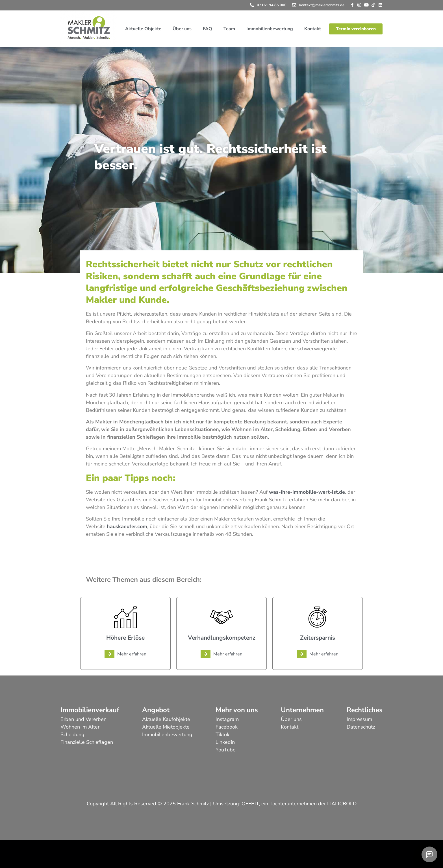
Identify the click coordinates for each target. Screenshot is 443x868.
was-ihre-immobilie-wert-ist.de (307, 492)
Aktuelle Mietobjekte (166, 727)
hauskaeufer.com (127, 526)
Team (229, 29)
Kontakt (313, 29)
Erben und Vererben (83, 719)
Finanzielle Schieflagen (87, 742)
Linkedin (225, 742)
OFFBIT (250, 804)
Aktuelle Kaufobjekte (166, 719)
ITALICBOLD (342, 804)
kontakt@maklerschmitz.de (322, 5)
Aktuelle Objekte (143, 29)
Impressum (359, 719)
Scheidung (72, 734)
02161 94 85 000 (272, 5)
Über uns (182, 29)
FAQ (208, 29)
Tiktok (222, 734)
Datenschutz (361, 727)
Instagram (227, 719)
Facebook (227, 727)
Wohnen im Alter (80, 727)
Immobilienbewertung (270, 29)
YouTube (226, 750)
